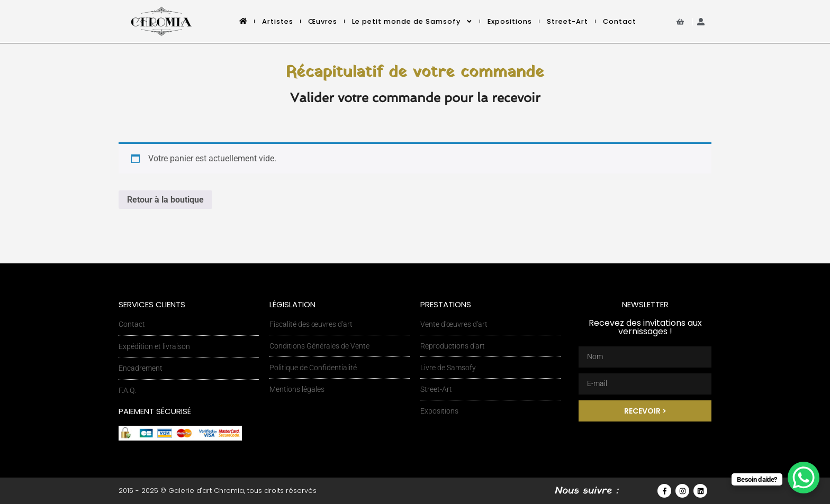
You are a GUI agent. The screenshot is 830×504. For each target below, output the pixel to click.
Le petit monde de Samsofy (412, 21)
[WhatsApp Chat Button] (804, 478)
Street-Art (567, 21)
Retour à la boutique (165, 200)
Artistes (278, 21)
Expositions (510, 21)
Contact (620, 21)
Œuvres (323, 21)
